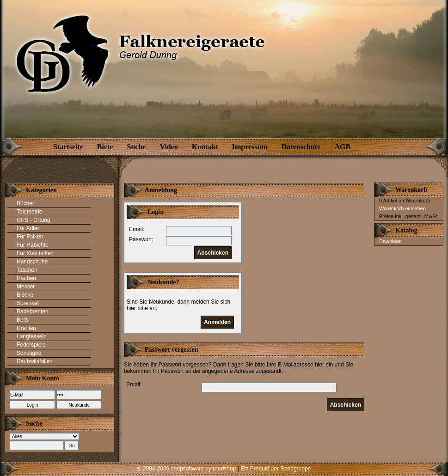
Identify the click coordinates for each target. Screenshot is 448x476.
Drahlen (26, 328)
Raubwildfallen (35, 361)
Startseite (68, 147)
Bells (23, 320)
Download (390, 241)
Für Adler (28, 228)
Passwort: (141, 239)
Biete (105, 147)
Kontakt (205, 147)
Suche (137, 147)
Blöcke (25, 295)
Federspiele (31, 345)
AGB (342, 147)
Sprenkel (28, 303)
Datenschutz (301, 147)
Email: (137, 229)
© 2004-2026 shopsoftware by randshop (187, 469)
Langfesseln (32, 336)
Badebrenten (33, 311)
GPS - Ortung (34, 220)
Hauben (26, 278)
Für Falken (30, 237)
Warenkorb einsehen (402, 208)
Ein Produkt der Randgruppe (276, 469)
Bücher (25, 203)
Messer (26, 287)
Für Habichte (33, 245)
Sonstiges (29, 353)
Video (169, 147)
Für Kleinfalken (35, 253)
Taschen (27, 270)
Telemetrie (29, 212)
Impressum (250, 147)
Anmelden (217, 322)
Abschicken (213, 253)
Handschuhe (32, 262)
